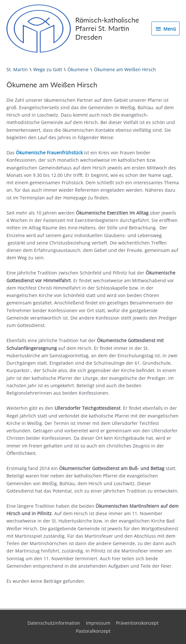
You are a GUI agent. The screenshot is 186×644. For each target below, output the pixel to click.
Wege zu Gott (48, 69)
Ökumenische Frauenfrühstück (49, 153)
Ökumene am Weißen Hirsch (125, 69)
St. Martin (17, 69)
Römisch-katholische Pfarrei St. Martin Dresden (107, 28)
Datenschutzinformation (54, 623)
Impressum (98, 623)
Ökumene (78, 69)
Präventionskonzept (137, 623)
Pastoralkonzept (93, 631)
